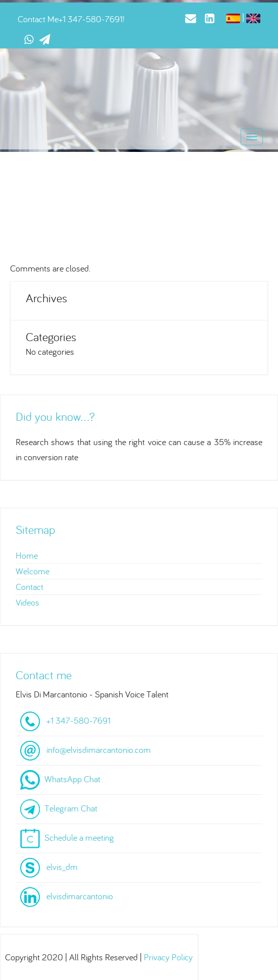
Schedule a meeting (79, 837)
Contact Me (38, 19)
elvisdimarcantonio (80, 896)
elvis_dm (62, 867)
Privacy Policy (168, 957)
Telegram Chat (71, 808)
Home (27, 555)
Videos (27, 602)
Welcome (33, 571)
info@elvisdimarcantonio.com (99, 750)
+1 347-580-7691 (91, 19)
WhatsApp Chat (72, 779)
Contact (30, 587)
